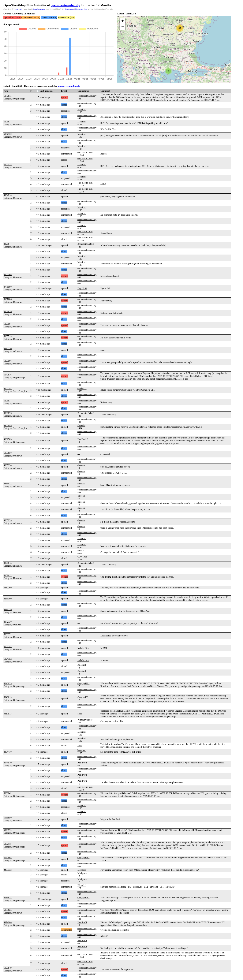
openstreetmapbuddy (65, 5)
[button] (168, 71)
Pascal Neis (18, 9)
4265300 (8, 599)
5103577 (8, 401)
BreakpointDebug (86, 244)
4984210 (8, 195)
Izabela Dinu (83, 648)
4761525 (8, 898)
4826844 (8, 244)
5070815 (8, 96)
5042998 (8, 858)
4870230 (8, 348)
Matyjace (82, 870)
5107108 (8, 274)
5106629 (8, 311)
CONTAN (82, 557)
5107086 (8, 299)
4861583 (8, 439)
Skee (80, 714)
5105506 (8, 361)
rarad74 (81, 551)
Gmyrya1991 (83, 683)
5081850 (8, 818)
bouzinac (82, 750)
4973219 (8, 609)
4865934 (8, 484)
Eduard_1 (82, 885)
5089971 (8, 634)
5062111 (7, 844)
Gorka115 (82, 388)
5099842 (8, 793)
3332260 (8, 588)
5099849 (8, 968)
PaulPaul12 (83, 439)
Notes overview (81, 9)
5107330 (8, 134)
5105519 (8, 336)
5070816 (8, 375)
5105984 (8, 324)
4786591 (8, 388)
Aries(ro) (82, 665)
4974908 (8, 922)
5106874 (8, 122)
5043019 (8, 697)
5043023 (8, 683)
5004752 (8, 659)
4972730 (8, 622)
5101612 (8, 575)
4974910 (8, 763)
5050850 (8, 453)
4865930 (8, 465)
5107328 (8, 165)
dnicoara (81, 465)
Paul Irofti (82, 763)
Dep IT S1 (82, 288)
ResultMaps (69, 9)
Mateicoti (82, 109)
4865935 (8, 520)
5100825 (8, 910)
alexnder (81, 425)
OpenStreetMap (39, 9)
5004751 (8, 647)
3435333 (8, 870)
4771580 (8, 287)
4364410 (8, 752)
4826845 (8, 563)
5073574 (8, 830)
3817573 (8, 714)
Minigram (82, 873)
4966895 (8, 425)
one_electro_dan (85, 152)
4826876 (8, 413)
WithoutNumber (85, 720)
